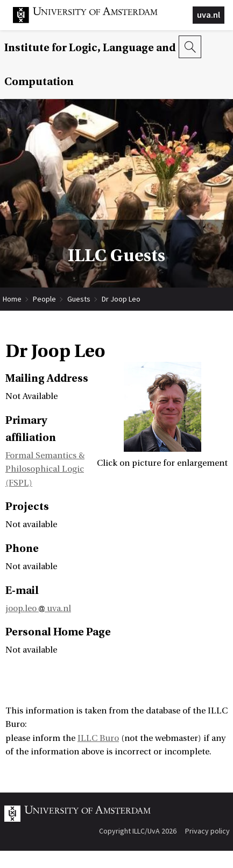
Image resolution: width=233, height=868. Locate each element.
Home (12, 299)
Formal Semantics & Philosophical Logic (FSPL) (45, 469)
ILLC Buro (98, 738)
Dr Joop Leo (121, 299)
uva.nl (209, 15)
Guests (79, 299)
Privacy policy (207, 831)
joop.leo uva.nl (38, 608)
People (44, 299)
